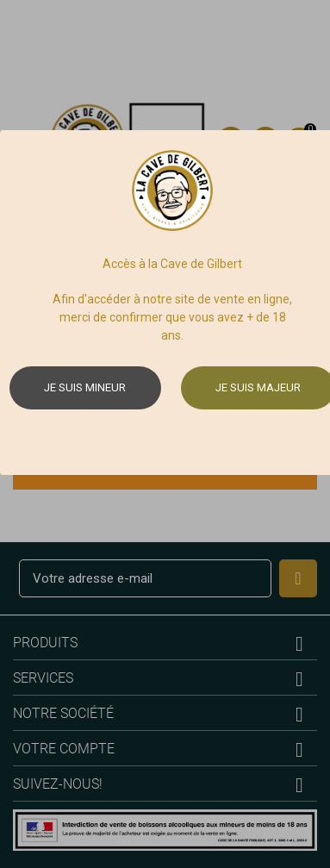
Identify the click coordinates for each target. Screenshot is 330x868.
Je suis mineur (85, 387)
